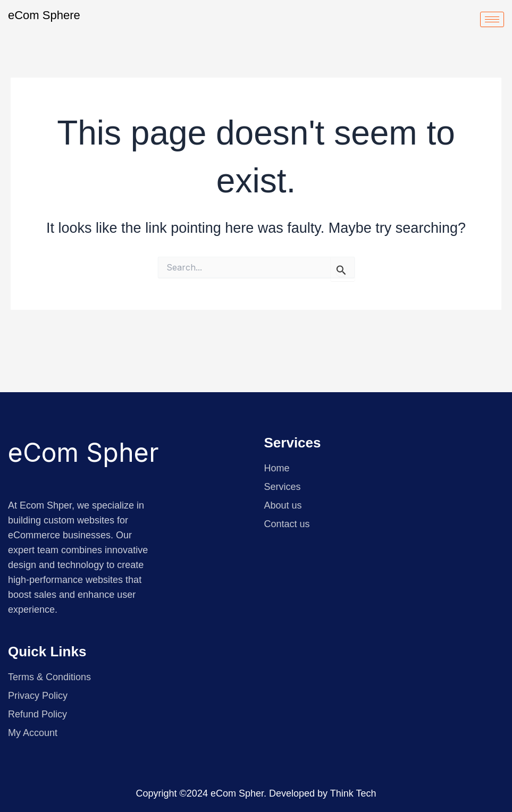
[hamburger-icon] (492, 19)
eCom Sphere (44, 15)
